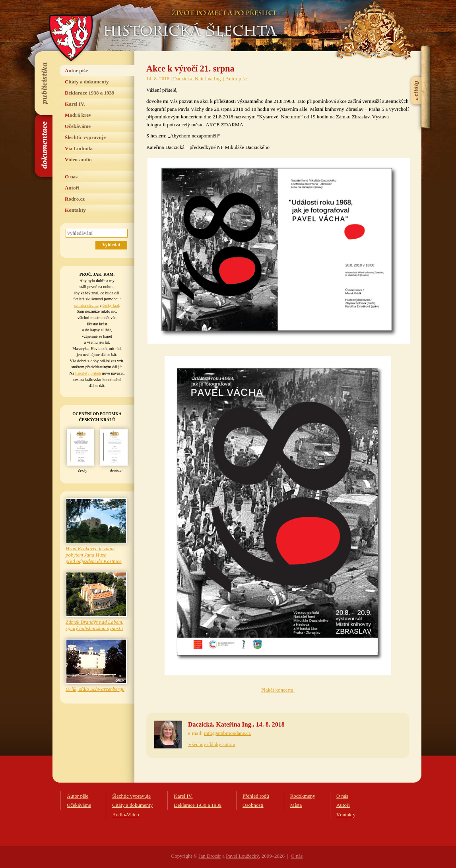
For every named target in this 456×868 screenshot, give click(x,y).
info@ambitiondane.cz (227, 733)
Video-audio (78, 159)
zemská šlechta (86, 305)
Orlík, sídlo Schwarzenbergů (95, 689)
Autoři (72, 188)
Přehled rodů (256, 796)
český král (111, 305)
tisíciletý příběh (88, 373)
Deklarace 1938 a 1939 (90, 93)
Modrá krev (78, 115)
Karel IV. (75, 104)
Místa (296, 805)
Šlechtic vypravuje (85, 137)
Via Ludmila (79, 148)
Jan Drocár (210, 856)
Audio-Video (126, 815)
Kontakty (75, 210)
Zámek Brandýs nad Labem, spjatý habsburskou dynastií (94, 625)
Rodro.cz (75, 199)
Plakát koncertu (278, 690)
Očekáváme (78, 126)
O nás (71, 177)
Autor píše (76, 71)
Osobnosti (253, 805)
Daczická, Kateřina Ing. (197, 78)
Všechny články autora (212, 744)
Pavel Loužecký (242, 856)
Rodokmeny (303, 796)
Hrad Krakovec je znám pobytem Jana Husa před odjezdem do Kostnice (94, 555)
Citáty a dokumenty (87, 82)
